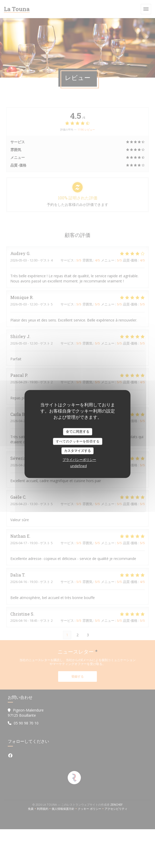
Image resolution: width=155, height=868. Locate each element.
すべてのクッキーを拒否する (78, 441)
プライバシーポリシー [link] (79, 460)
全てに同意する (78, 431)
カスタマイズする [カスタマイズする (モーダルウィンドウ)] (78, 451)
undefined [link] (79, 466)
